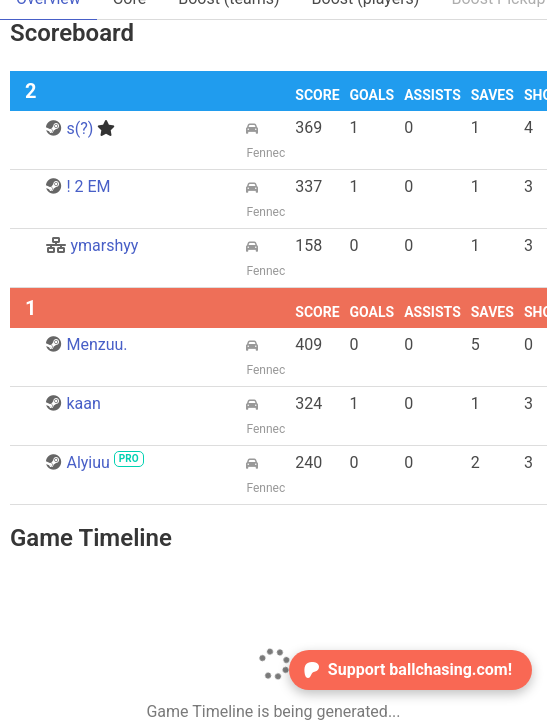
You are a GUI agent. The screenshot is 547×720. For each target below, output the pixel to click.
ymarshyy (92, 245)
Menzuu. (86, 344)
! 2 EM (78, 186)
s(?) (80, 128)
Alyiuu (94, 462)
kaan (73, 403)
